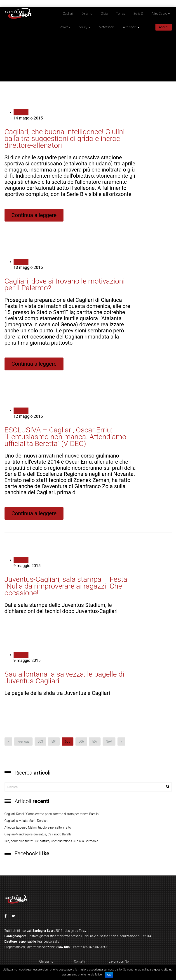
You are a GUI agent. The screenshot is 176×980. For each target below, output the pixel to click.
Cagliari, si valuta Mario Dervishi (26, 821)
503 (40, 742)
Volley (83, 27)
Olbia (104, 14)
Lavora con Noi (119, 961)
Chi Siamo (46, 961)
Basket (63, 27)
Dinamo (87, 14)
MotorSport (107, 27)
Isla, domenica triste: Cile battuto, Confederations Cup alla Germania (51, 841)
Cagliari (68, 14)
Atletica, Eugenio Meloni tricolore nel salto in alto (38, 827)
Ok (109, 975)
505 (67, 742)
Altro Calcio (159, 14)
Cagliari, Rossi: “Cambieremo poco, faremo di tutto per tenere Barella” (52, 814)
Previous (23, 742)
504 (54, 742)
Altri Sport (130, 27)
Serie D (138, 14)
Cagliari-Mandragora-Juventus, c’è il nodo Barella (38, 834)
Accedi (163, 27)
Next (109, 742)
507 (95, 742)
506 (81, 742)
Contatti (80, 961)
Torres (121, 14)
